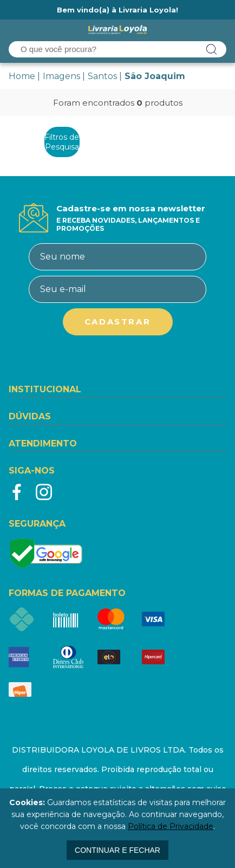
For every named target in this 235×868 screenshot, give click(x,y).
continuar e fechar (118, 850)
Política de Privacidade (171, 826)
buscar (212, 49)
